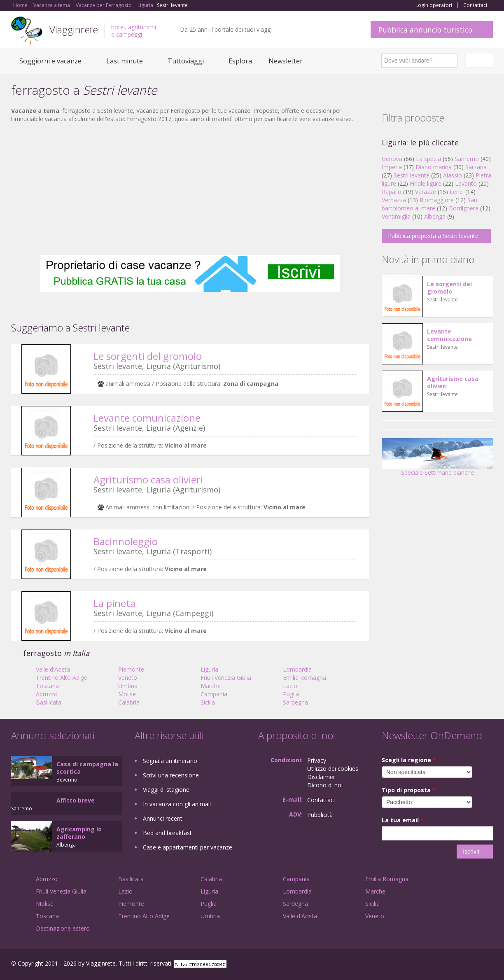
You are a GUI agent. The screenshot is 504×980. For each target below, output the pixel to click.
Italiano (481, 61)
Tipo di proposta (409, 790)
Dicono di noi (325, 785)
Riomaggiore (437, 200)
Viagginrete (74, 29)
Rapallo (392, 192)
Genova (392, 159)
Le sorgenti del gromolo (148, 356)
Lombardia (297, 669)
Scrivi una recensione (171, 775)
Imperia (392, 167)
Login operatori (434, 5)
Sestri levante (412, 175)
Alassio (453, 175)
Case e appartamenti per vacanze (188, 847)
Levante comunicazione (147, 418)
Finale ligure (426, 183)
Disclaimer (321, 777)
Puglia (291, 694)
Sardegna (295, 702)
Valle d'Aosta (53, 669)
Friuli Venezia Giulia (226, 678)
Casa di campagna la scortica (87, 768)
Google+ (449, 965)
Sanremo (467, 159)
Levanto (466, 183)
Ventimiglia (397, 216)
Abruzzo (47, 694)
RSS (488, 965)
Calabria (129, 702)
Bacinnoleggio (126, 541)
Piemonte (131, 669)
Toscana (47, 686)
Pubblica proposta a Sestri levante (433, 236)
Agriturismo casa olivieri (148, 479)
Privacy (317, 760)
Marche (211, 686)
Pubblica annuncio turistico (425, 30)
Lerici (457, 192)
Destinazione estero (63, 928)
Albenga (435, 216)
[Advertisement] (190, 189)
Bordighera (464, 208)
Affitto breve (76, 800)
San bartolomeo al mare (429, 204)
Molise (127, 694)
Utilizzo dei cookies (333, 769)
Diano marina (434, 167)
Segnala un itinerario (170, 761)
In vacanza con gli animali (177, 804)
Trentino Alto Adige (62, 678)
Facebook (431, 965)
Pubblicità (320, 815)
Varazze (426, 192)
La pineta (114, 603)
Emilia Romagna (304, 678)
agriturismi (142, 27)
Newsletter (286, 61)
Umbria (128, 686)
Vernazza (394, 200)
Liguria (209, 669)
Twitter (469, 965)
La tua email (403, 820)
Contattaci (475, 5)
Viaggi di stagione (166, 790)
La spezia (428, 159)
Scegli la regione (409, 760)
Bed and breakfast (167, 833)
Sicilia (208, 702)
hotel (118, 27)
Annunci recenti (163, 818)
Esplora (240, 61)
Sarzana (476, 167)
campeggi (129, 34)
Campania (214, 694)
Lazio (290, 686)
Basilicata (49, 702)
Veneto (128, 678)
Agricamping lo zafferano (79, 833)
